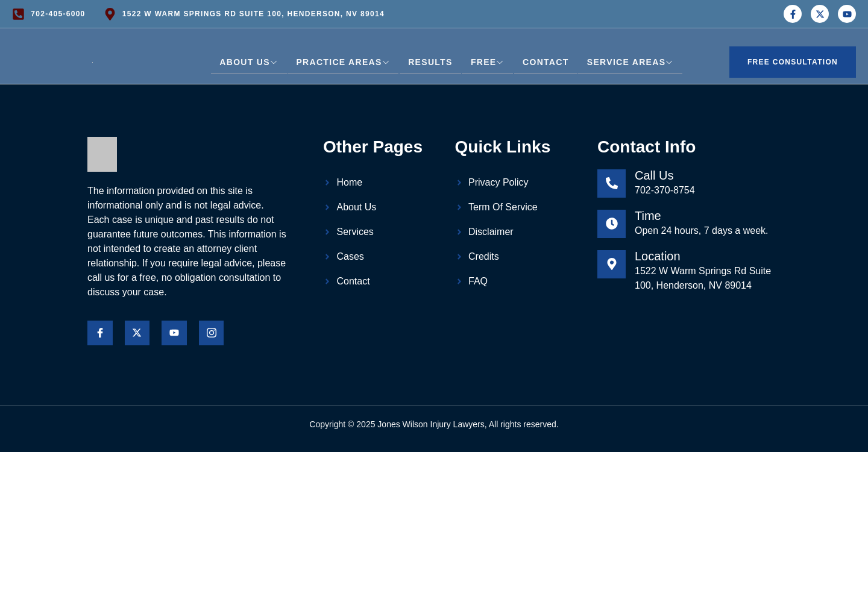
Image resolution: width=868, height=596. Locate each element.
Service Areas (630, 62)
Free (488, 62)
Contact (546, 62)
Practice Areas (343, 62)
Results (430, 62)
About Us (249, 62)
